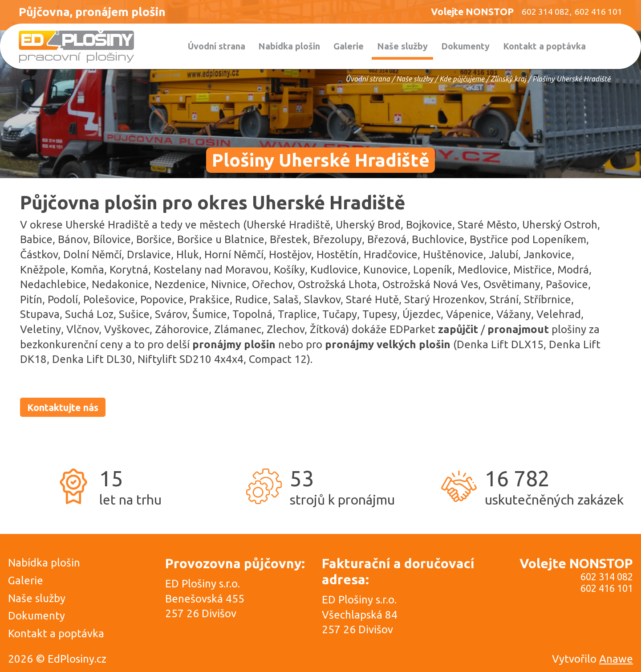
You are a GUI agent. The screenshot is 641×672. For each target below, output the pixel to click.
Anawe (616, 659)
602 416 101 (607, 588)
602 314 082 (607, 577)
